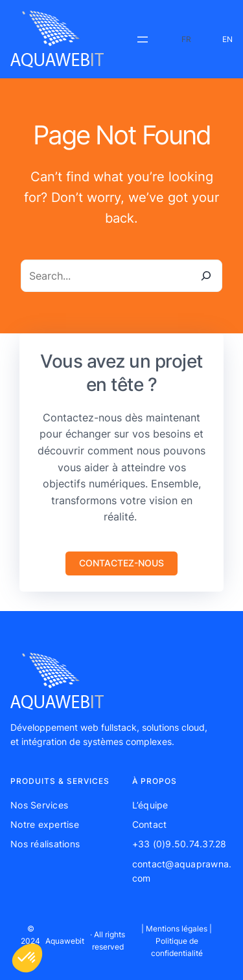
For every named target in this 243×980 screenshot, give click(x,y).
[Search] (206, 276)
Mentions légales (177, 929)
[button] (121, 563)
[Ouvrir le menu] (143, 39)
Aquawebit (65, 941)
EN (227, 39)
